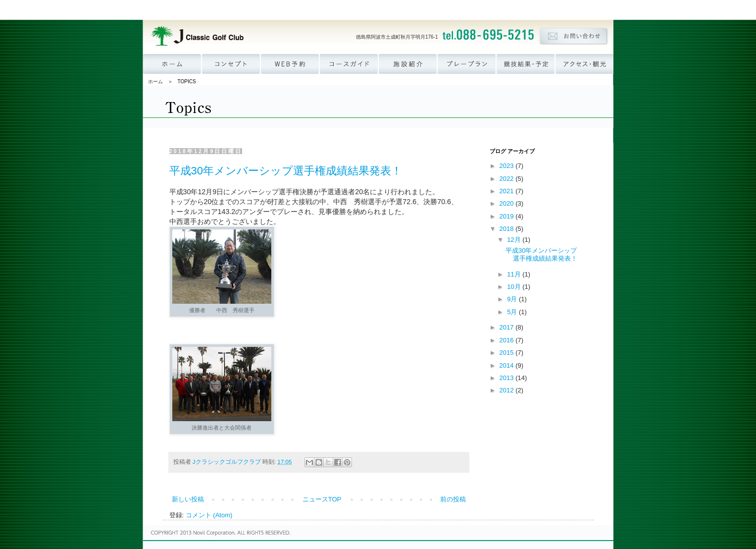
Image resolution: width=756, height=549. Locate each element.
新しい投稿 (188, 499)
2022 (508, 179)
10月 (515, 287)
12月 (515, 240)
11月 (515, 274)
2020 (508, 203)
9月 (513, 299)
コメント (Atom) (209, 515)
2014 (508, 365)
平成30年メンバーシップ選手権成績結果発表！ (286, 171)
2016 (508, 340)
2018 (508, 229)
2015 (508, 353)
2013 (508, 378)
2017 (508, 327)
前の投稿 (453, 499)
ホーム (155, 82)
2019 (508, 216)
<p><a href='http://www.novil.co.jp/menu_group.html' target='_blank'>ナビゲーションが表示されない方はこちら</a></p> (378, 10)
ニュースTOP (322, 499)
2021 (508, 191)
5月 (513, 312)
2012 (508, 390)
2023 (508, 166)
